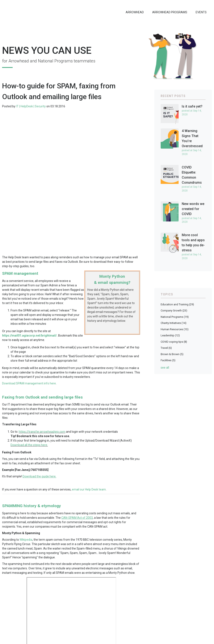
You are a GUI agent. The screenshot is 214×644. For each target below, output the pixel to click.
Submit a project (175, 613)
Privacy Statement (146, 640)
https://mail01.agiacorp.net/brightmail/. (30, 234)
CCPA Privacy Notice (171, 640)
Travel (166, 346)
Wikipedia (26, 438)
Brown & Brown (172, 352)
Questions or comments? (181, 600)
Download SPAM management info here (29, 282)
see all (165, 365)
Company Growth (174, 308)
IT (45, 555)
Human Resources (175, 327)
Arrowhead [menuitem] (135, 12)
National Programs (175, 315)
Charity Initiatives (174, 321)
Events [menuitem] (201, 12)
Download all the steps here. (29, 344)
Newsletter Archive (176, 606)
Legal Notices (125, 640)
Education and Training (27, 555)
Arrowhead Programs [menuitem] (170, 12)
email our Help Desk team (89, 388)
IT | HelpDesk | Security (31, 104)
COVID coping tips (174, 340)
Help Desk (54, 555)
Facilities (168, 358)
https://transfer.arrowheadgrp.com (42, 330)
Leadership (170, 333)
